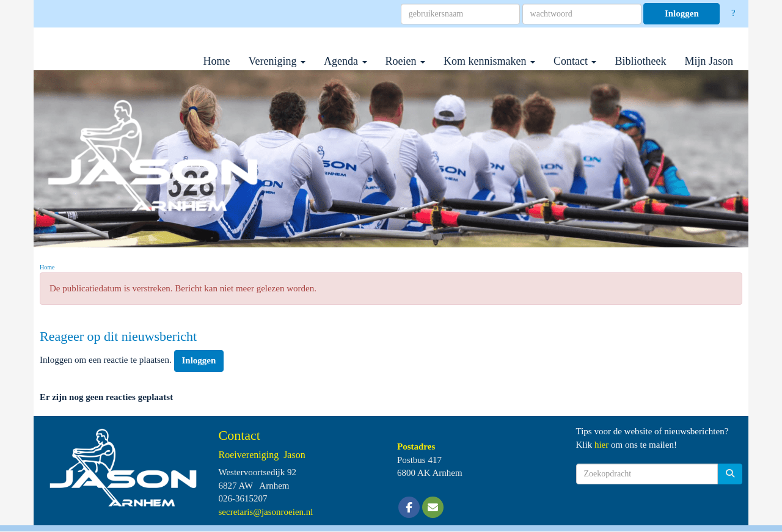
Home (217, 61)
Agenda (345, 61)
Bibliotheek (640, 61)
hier (601, 445)
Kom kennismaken (489, 61)
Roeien (406, 61)
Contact (575, 61)
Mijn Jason (709, 61)
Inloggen (682, 13)
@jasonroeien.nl (266, 512)
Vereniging (277, 61)
